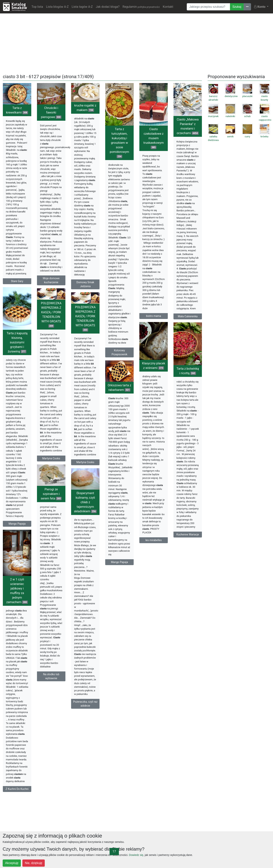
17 (114, 851)
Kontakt (168, 7)
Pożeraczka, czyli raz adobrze (85, 704)
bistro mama (154, 316)
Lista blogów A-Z (57, 7)
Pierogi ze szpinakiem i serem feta (51, 494)
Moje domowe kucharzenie (51, 280)
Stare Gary (17, 281)
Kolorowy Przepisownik (119, 352)
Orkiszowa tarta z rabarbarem (119, 388)
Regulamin (141, 7)
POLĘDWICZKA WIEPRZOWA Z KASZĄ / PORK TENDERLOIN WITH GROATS (51, 315)
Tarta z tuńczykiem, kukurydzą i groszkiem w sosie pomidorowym (119, 143)
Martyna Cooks (51, 458)
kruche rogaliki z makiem (85, 108)
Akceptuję (12, 863)
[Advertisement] (136, 43)
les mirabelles (154, 540)
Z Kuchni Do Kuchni (17, 789)
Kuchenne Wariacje (188, 534)
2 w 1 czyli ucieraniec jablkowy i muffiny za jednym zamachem (17, 591)
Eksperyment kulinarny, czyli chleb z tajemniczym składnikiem (85, 502)
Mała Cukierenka (188, 316)
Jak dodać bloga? (108, 7)
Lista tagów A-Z (82, 7)
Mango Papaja (17, 524)
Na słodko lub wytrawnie (51, 676)
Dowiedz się (136, 855)
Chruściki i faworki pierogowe (51, 112)
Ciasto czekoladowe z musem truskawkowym (153, 138)
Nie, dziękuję (34, 863)
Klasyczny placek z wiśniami (154, 366)
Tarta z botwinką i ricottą (188, 371)
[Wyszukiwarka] (208, 7)
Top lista (37, 7)
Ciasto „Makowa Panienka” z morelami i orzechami (188, 126)
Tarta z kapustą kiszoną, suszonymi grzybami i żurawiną (17, 342)
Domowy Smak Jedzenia (85, 284)
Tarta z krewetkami (17, 110)
